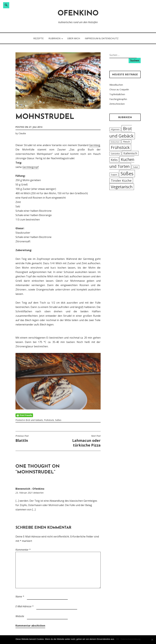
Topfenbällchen (117, 94)
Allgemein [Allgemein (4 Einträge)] (115, 129)
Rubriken (54, 38)
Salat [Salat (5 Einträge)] (135, 167)
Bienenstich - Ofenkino (30, 489)
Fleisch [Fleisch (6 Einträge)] (126, 142)
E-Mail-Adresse (24, 606)
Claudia (22, 133)
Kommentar (23, 550)
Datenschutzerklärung (130, 639)
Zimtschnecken (117, 104)
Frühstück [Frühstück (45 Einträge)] (120, 147)
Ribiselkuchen (116, 85)
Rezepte (38, 38)
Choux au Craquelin (119, 89)
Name (20, 597)
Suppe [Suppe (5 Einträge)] (114, 175)
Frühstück (49, 420)
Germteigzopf (31, 167)
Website (20, 616)
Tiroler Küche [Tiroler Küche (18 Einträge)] (121, 180)
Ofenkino (78, 14)
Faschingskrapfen (118, 99)
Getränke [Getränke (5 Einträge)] (115, 154)
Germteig (95, 145)
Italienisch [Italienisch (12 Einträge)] (130, 153)
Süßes (58, 420)
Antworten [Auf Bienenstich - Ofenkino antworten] (38, 493)
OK (118, 639)
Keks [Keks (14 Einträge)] (114, 160)
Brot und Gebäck (34, 420)
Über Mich (74, 38)
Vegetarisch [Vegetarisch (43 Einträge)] (122, 187)
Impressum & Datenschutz (102, 38)
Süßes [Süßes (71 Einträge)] (127, 174)
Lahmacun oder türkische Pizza (80, 441)
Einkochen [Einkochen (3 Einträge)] (115, 142)
